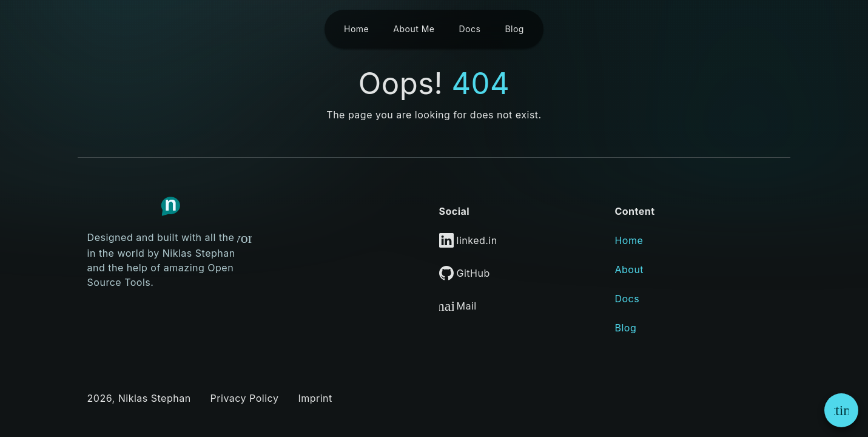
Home (629, 240)
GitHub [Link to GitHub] (465, 273)
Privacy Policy (245, 398)
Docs (627, 299)
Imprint (315, 398)
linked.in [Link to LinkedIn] (468, 240)
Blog (625, 328)
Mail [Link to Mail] (458, 306)
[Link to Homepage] (170, 206)
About (629, 269)
